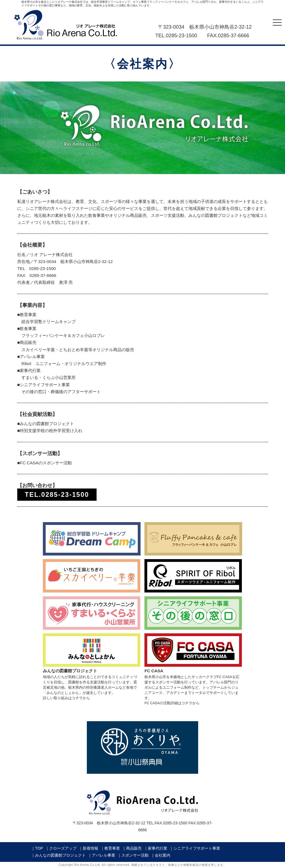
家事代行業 (158, 848)
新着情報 (90, 848)
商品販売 (134, 848)
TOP (39, 848)
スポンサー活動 (135, 855)
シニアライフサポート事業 (197, 848)
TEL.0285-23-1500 (57, 495)
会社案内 (163, 855)
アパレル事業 (104, 855)
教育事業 (112, 848)
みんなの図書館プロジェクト (60, 855)
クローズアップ (63, 848)
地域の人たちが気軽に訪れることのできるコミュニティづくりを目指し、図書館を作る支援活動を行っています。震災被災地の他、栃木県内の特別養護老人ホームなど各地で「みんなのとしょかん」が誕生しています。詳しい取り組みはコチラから (92, 682)
